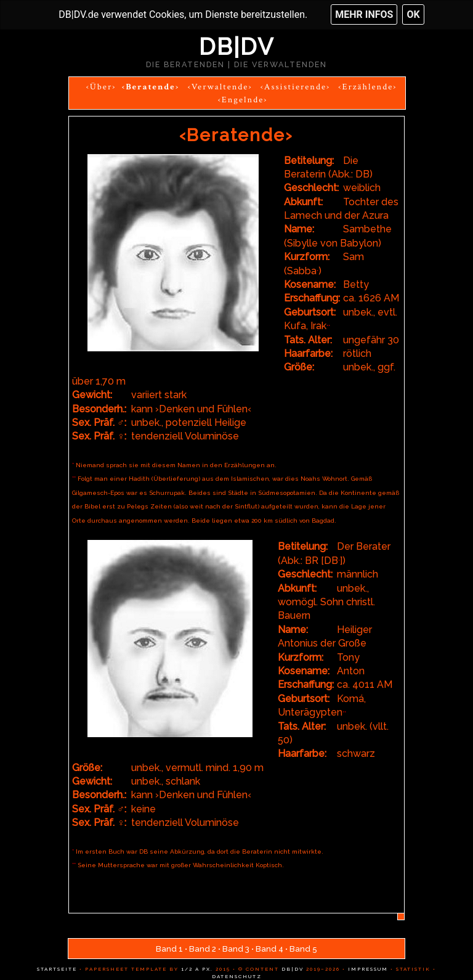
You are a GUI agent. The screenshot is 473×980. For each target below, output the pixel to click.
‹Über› (101, 87)
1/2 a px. (197, 969)
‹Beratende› (151, 87)
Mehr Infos (364, 14)
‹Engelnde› (243, 100)
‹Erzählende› (367, 87)
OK (413, 14)
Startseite (57, 969)
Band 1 (169, 949)
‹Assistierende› (295, 87)
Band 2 (203, 949)
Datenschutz (237, 976)
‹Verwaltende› (220, 87)
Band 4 (269, 949)
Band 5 (303, 949)
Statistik (412, 969)
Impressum (367, 969)
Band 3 (236, 949)
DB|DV (236, 47)
